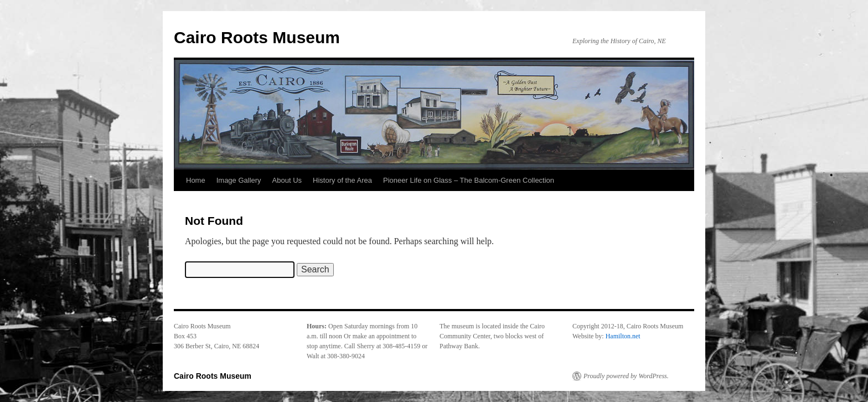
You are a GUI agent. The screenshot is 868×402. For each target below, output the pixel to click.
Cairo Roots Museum (257, 37)
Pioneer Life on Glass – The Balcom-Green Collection (469, 180)
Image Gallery (239, 180)
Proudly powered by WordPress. (626, 376)
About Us (287, 180)
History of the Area (342, 180)
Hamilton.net (623, 336)
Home (196, 180)
